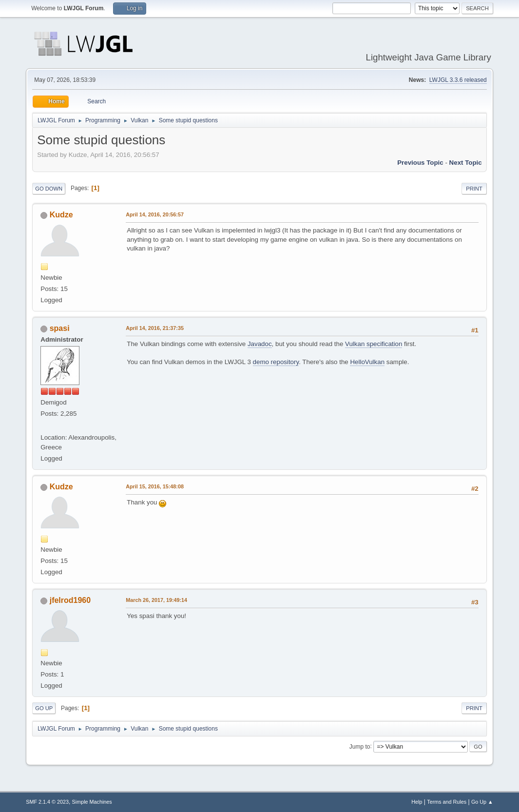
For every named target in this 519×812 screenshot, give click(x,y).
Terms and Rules (447, 802)
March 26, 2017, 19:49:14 (156, 600)
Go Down (49, 189)
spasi (60, 328)
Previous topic (420, 163)
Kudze (61, 215)
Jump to (360, 746)
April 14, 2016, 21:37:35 (155, 328)
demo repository (276, 362)
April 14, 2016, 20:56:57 (155, 214)
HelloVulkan (367, 362)
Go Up (44, 708)
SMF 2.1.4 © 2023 (47, 802)
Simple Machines (92, 802)
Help (417, 802)
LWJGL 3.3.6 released (458, 80)
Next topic (466, 163)
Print (474, 189)
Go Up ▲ (482, 802)
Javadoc (260, 344)
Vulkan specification (374, 344)
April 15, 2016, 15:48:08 (155, 486)
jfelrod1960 (70, 600)
